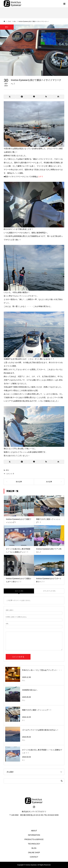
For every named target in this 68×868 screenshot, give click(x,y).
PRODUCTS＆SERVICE (34, 839)
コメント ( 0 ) (19, 591)
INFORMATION (34, 835)
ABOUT (34, 831)
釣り (8, 470)
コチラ (40, 177)
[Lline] (34, 97)
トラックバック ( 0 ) (49, 591)
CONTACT (34, 857)
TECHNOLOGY (34, 844)
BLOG (34, 848)
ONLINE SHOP (34, 853)
